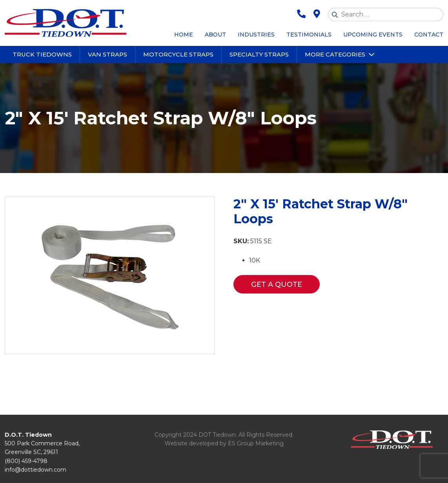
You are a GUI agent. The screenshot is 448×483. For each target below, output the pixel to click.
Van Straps (107, 54)
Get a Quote (277, 284)
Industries (256, 35)
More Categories (335, 54)
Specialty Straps (259, 54)
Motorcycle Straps (178, 54)
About (215, 35)
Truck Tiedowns (42, 54)
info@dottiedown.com (36, 470)
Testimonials (309, 35)
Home (184, 35)
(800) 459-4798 (26, 461)
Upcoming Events (373, 35)
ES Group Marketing (256, 443)
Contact (429, 35)
